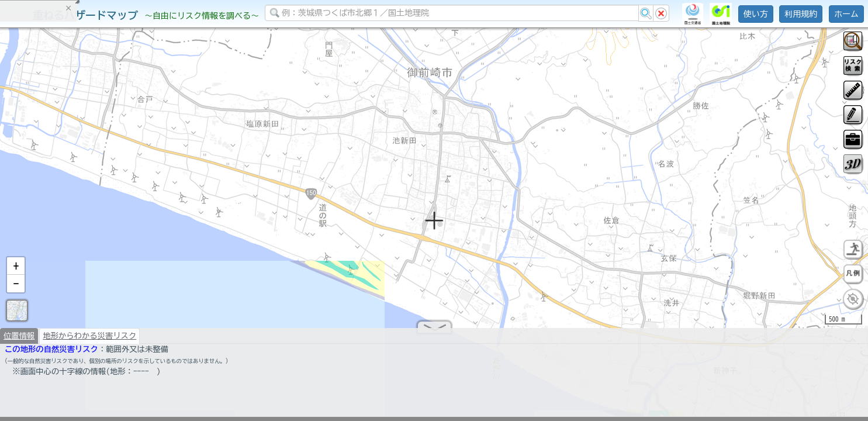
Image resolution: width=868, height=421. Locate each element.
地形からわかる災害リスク (89, 340)
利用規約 (801, 14)
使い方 (756, 14)
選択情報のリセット (123, 230)
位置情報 (19, 340)
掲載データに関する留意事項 (64, 199)
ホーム (846, 14)
